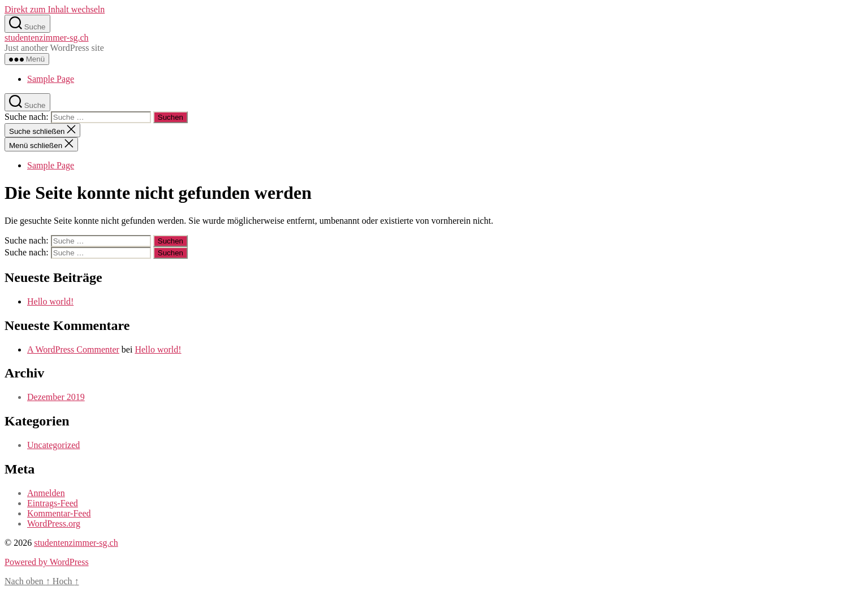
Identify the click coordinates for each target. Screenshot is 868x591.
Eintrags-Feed (53, 503)
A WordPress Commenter (73, 349)
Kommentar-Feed (59, 513)
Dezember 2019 (56, 397)
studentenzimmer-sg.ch (47, 38)
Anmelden (46, 493)
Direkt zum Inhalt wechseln (55, 9)
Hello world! (50, 301)
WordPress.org (54, 523)
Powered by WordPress (47, 562)
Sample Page (51, 79)
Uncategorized (53, 445)
